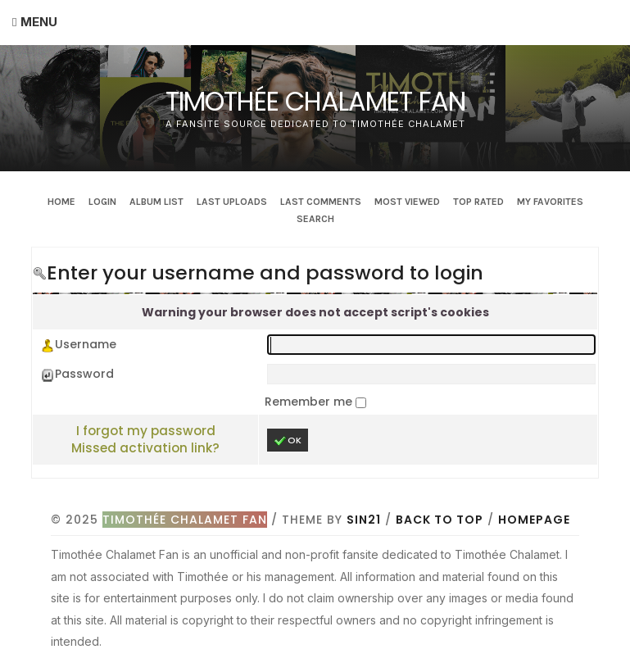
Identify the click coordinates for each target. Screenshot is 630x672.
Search (315, 219)
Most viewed (407, 202)
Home (61, 202)
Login (102, 202)
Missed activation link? (145, 448)
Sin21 (364, 520)
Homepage (534, 520)
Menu (39, 22)
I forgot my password (146, 431)
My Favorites (550, 202)
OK (288, 440)
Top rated (478, 202)
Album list (156, 202)
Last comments (321, 202)
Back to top (440, 520)
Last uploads (232, 202)
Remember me (310, 402)
